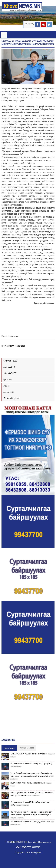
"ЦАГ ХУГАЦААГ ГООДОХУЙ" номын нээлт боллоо (29, 754)
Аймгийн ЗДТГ (10, 373)
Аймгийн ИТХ (9, 367)
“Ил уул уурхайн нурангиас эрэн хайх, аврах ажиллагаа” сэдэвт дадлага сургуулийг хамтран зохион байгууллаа (31, 813)
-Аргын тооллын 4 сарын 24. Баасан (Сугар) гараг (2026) (31, 763)
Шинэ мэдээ (9, 748)
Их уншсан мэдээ (27, 748)
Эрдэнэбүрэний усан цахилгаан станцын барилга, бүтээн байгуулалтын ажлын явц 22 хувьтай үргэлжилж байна (31, 774)
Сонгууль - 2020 (10, 361)
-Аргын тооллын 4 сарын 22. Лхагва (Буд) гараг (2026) (30, 822)
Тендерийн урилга (11, 398)
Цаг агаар (8, 379)
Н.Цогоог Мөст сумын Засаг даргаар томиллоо (28, 783)
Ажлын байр (9, 392)
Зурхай (6, 386)
